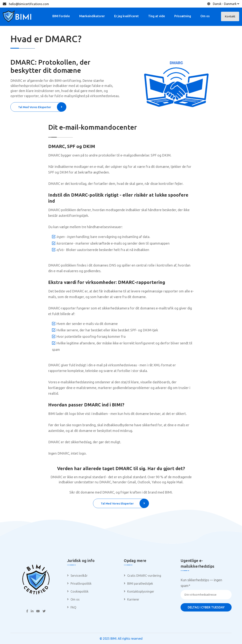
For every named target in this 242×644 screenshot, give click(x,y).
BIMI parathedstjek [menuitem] (140, 584)
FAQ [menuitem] (73, 607)
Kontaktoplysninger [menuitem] (141, 591)
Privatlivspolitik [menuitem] (81, 584)
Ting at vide (157, 16)
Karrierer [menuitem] (133, 599)
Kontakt (230, 16)
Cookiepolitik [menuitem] (80, 591)
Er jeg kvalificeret (126, 16)
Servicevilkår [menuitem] (79, 576)
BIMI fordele (61, 16)
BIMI (113, 639)
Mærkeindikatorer (92, 16)
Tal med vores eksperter (42, 107)
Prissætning (183, 16)
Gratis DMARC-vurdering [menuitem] (144, 576)
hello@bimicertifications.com (29, 4)
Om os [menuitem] (75, 599)
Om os (205, 16)
